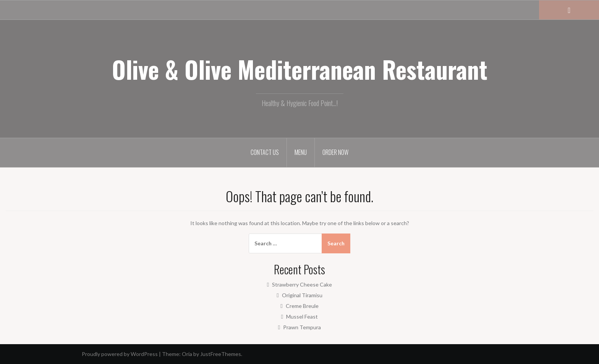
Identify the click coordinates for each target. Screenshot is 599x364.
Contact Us (265, 152)
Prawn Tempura (302, 327)
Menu (301, 152)
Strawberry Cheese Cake (302, 284)
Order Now (335, 152)
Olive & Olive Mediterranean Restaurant (300, 69)
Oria (187, 354)
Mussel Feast (302, 316)
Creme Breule (302, 306)
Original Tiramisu (302, 295)
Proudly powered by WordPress (120, 354)
